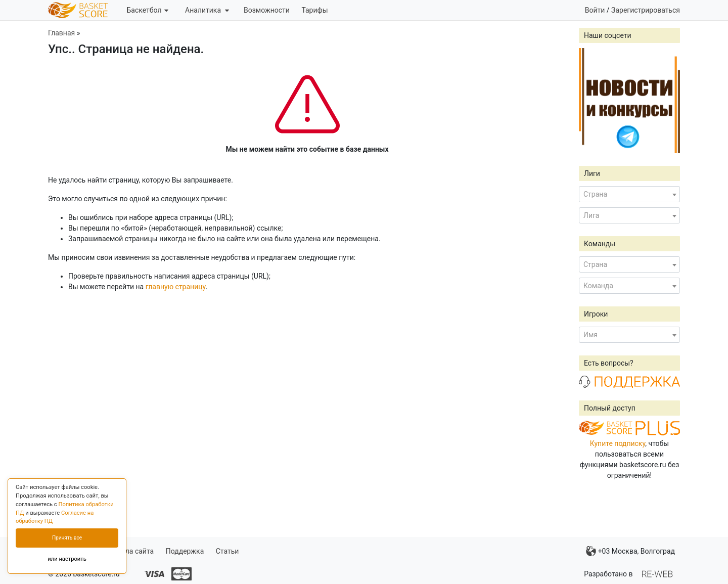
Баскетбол (147, 10)
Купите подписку (618, 443)
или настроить (67, 559)
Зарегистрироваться (646, 10)
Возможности (267, 10)
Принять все (67, 538)
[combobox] (629, 194)
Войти (595, 10)
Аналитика (207, 10)
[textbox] (629, 194)
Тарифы (314, 10)
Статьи (227, 551)
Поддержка (185, 551)
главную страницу (176, 287)
